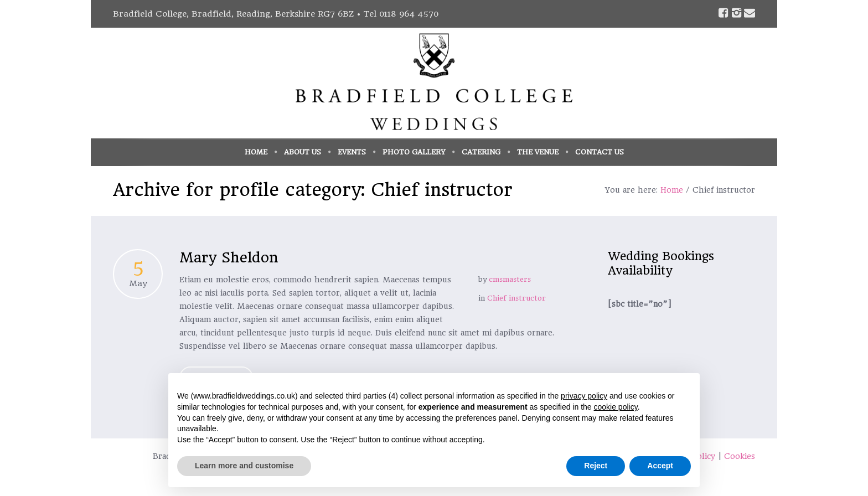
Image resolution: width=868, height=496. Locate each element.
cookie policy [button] (616, 407)
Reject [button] (596, 466)
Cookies (740, 456)
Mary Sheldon (229, 257)
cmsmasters (510, 279)
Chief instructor (516, 298)
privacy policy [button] (584, 396)
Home (672, 190)
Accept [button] (660, 466)
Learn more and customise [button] (244, 466)
